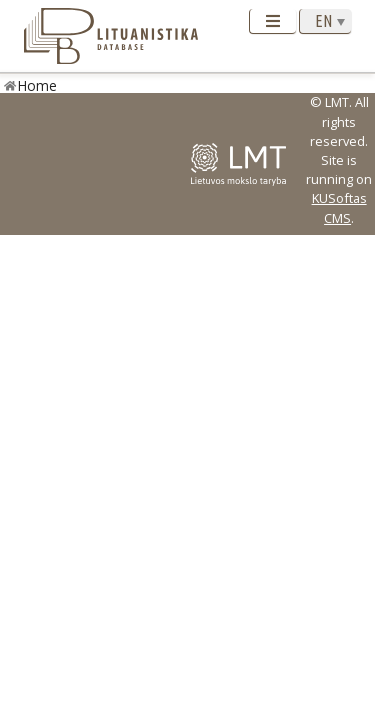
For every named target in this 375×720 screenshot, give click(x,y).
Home (37, 85)
